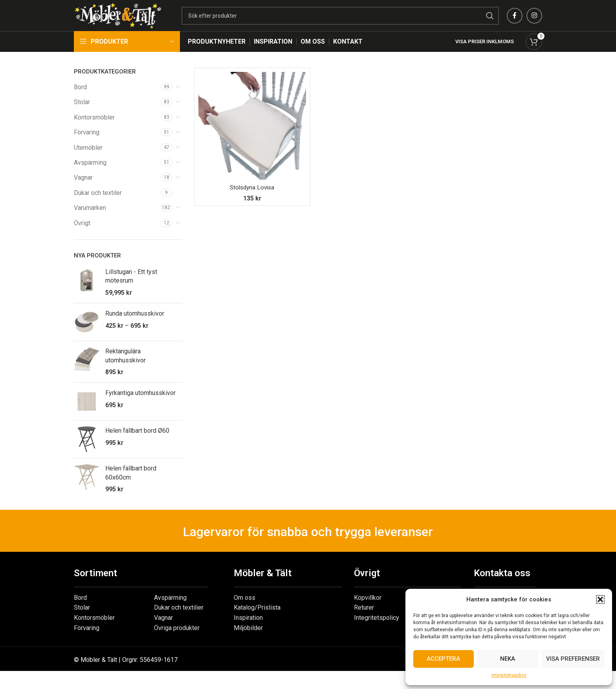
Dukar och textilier (179, 618)
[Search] (355, 21)
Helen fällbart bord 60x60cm (131, 483)
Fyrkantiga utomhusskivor (140, 403)
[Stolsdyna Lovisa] (252, 136)
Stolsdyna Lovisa (252, 198)
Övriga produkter (177, 638)
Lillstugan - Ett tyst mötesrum (131, 286)
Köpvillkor (368, 608)
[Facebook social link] (515, 21)
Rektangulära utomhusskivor (126, 366)
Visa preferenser (573, 659)
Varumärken (90, 218)
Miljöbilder (248, 638)
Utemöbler (88, 158)
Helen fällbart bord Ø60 (137, 441)
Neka (508, 659)
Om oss (245, 608)
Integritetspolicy (509, 675)
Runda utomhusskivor (135, 324)
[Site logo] (133, 20)
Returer (364, 618)
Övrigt (82, 233)
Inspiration (248, 628)
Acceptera (443, 659)
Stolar (82, 112)
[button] (600, 599)
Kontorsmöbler (94, 128)
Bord (80, 97)
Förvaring (87, 142)
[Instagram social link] (534, 21)
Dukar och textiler (98, 203)
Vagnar (83, 188)
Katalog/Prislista (257, 618)
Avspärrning (90, 173)
